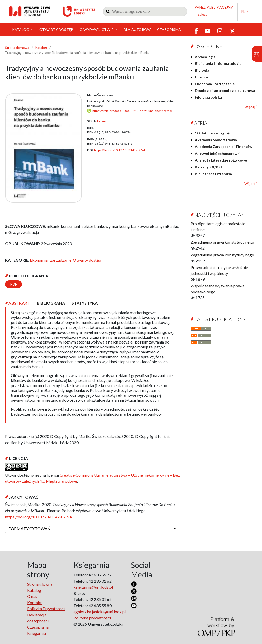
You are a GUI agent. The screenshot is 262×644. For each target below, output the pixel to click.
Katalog (21, 30)
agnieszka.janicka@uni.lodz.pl (100, 612)
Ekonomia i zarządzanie (51, 260)
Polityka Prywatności (46, 609)
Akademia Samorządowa (216, 140)
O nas (32, 596)
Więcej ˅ (251, 107)
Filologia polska (208, 97)
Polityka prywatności (92, 618)
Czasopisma (169, 30)
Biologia (202, 70)
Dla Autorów (137, 30)
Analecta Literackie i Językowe (221, 160)
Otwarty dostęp (56, 30)
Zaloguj (203, 14)
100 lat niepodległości (214, 133)
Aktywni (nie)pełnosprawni (218, 153)
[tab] (19, 303)
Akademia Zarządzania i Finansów (224, 147)
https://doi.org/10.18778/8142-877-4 (119, 150)
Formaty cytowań (29, 528)
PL (243, 11)
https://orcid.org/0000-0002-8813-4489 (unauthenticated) (132, 111)
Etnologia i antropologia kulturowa (225, 90)
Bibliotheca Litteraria (213, 174)
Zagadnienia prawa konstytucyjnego (222, 242)
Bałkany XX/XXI (208, 167)
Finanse (103, 121)
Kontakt (34, 602)
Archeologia (205, 57)
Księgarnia (36, 633)
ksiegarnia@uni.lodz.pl (93, 587)
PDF (14, 284)
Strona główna (40, 584)
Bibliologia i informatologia (218, 63)
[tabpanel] (93, 365)
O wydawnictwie (97, 30)
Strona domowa (17, 48)
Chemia (201, 77)
